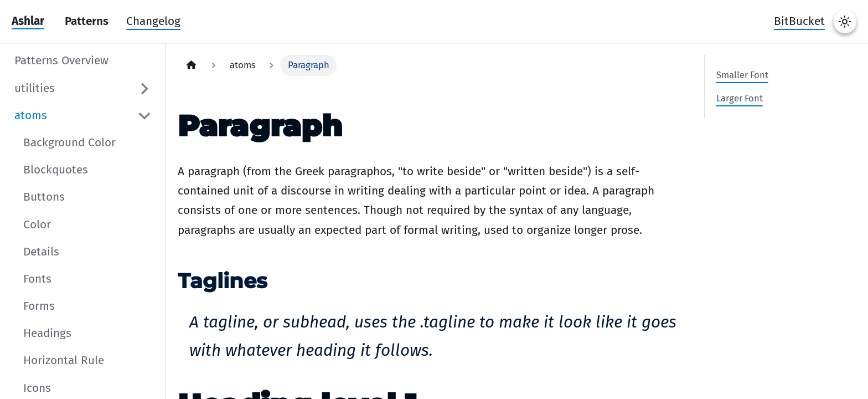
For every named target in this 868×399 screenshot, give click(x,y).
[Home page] (191, 65)
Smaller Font (742, 75)
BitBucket (799, 21)
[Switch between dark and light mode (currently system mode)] (845, 22)
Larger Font (740, 98)
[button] (83, 89)
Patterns (87, 21)
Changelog (153, 21)
